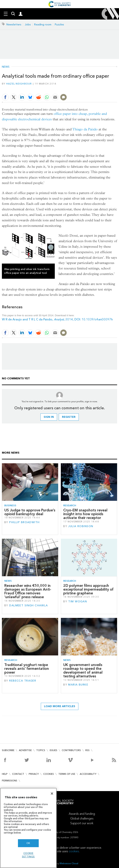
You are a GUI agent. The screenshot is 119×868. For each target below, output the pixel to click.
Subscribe (8, 750)
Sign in (49, 417)
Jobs (28, 25)
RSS (87, 750)
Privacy (34, 774)
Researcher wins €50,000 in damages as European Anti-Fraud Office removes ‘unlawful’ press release (28, 591)
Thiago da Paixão (85, 129)
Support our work (82, 823)
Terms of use (67, 774)
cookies (74, 851)
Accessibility (88, 774)
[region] (28, 828)
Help (5, 774)
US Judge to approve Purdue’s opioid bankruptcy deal (30, 512)
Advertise (25, 750)
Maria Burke (78, 685)
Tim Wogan (78, 601)
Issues (53, 750)
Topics (41, 750)
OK (28, 843)
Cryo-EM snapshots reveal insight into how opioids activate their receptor (85, 514)
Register (69, 417)
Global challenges (82, 818)
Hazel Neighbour (19, 84)
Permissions (10, 781)
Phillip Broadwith (24, 522)
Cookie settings (28, 855)
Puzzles (59, 25)
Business (10, 505)
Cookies (49, 774)
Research (70, 505)
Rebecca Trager (23, 681)
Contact (18, 774)
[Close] (52, 794)
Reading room (43, 25)
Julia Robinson (81, 526)
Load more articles (60, 706)
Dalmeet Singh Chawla (29, 605)
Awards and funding (82, 814)
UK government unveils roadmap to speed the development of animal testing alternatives (83, 671)
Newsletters (14, 25)
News (6, 67)
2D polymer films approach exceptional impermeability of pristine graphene (88, 589)
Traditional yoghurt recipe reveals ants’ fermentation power (27, 669)
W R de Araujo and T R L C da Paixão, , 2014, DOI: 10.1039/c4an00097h (57, 319)
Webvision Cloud (69, 863)
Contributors (71, 750)
